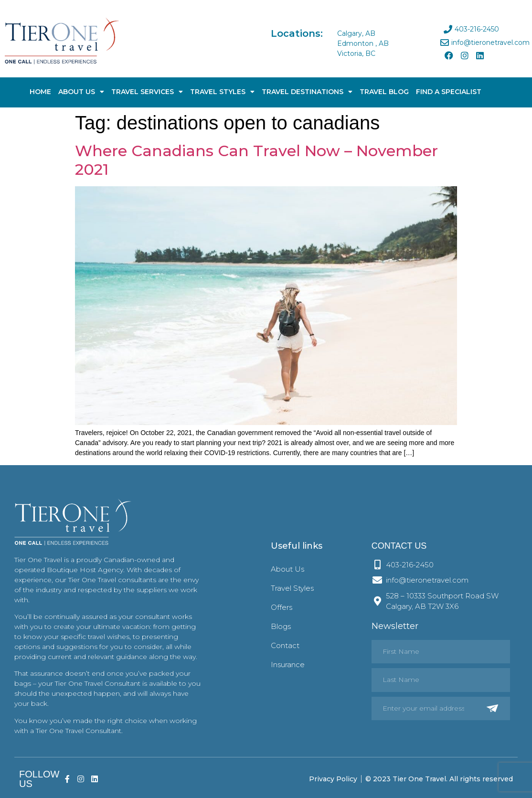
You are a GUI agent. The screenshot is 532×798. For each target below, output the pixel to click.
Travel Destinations (307, 92)
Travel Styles (222, 92)
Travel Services (147, 92)
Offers (282, 607)
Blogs (281, 626)
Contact (285, 645)
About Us (81, 92)
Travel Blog (384, 92)
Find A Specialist (449, 92)
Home (40, 92)
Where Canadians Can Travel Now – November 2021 (256, 160)
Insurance (288, 665)
